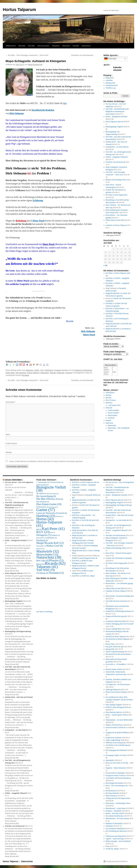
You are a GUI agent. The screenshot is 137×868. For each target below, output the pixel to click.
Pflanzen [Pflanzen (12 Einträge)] (56, 560)
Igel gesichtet (110, 649)
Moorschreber (112, 415)
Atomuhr (117, 70)
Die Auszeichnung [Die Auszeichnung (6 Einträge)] (46, 496)
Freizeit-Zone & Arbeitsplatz (115, 773)
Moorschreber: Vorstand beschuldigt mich (120, 596)
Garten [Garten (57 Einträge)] (46, 510)
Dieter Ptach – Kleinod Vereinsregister (119, 553)
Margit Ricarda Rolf (35, 65)
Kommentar (10, 402)
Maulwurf (56, 46)
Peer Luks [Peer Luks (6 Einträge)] (42, 561)
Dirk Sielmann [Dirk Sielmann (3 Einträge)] (43, 502)
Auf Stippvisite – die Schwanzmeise (118, 684)
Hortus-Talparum (33, 373)
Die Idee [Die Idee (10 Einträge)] (43, 499)
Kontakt (76, 46)
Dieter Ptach (39, 221)
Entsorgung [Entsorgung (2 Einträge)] (53, 507)
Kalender (117, 67)
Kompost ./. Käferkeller (114, 811)
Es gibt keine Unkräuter (114, 738)
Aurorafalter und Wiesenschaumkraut (118, 778)
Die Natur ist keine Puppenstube (117, 195)
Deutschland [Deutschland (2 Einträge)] (54, 494)
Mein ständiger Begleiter (114, 705)
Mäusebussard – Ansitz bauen (116, 808)
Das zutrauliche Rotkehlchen (115, 829)
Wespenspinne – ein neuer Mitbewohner (119, 720)
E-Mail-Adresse (11, 443)
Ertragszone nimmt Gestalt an (116, 775)
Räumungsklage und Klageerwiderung (18, 631)
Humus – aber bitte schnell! (115, 813)
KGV (42, 370)
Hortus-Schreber (113, 413)
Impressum (86, 46)
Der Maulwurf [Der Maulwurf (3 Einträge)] (43, 494)
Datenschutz (112, 425)
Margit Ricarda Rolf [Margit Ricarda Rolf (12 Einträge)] (50, 543)
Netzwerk (66, 46)
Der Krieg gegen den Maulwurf (116, 750)
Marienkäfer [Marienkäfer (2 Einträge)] (41, 546)
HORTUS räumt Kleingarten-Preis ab (85, 558)
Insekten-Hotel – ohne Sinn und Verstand (19, 697)
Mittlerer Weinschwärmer (114, 725)
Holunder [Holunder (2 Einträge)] (59, 516)
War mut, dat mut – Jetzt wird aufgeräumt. (19, 482)
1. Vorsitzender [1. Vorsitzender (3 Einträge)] (43, 482)
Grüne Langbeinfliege (113, 740)
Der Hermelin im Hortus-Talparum (117, 639)
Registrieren (110, 78)
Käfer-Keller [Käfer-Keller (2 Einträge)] (41, 538)
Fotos (108, 846)
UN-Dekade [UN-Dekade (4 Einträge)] (42, 573)
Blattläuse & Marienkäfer (114, 823)
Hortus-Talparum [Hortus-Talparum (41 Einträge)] (49, 524)
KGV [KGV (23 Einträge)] (43, 532)
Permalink (25, 375)
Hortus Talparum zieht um (114, 122)
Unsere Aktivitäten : (14, 480)
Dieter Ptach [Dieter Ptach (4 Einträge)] (57, 499)
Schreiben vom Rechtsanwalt (83, 55)
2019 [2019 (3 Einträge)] (39, 485)
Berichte (22, 46)
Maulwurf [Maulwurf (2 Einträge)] (40, 549)
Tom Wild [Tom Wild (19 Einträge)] (46, 570)
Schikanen (61, 373)
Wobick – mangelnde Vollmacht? (117, 157)
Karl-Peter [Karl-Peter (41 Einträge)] (53, 529)
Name (8, 434)
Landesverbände (113, 410)
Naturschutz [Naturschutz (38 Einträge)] (49, 557)
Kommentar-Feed (112, 85)
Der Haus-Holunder (112, 793)
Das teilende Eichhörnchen (115, 816)
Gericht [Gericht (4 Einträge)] (63, 513)
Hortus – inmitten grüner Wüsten (117, 715)
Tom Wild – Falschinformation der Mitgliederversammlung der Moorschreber (117, 111)
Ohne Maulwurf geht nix (114, 712)
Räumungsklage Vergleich (114, 127)
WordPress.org (111, 88)
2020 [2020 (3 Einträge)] (46, 485)
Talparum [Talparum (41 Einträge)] (47, 567)
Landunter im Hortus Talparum (116, 225)
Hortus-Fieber (110, 644)
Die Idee (31, 46)
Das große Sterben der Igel (115, 647)
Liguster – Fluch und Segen (115, 839)
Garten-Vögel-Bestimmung (115, 652)
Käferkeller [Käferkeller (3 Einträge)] (52, 538)
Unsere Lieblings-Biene (114, 629)
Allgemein (30, 370)
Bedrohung (21, 221)
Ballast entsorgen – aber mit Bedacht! (118, 841)
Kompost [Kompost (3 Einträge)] (55, 535)
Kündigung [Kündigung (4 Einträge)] (42, 540)
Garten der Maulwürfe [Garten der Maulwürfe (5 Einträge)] (47, 513)
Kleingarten (45, 373)
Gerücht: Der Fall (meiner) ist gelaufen (119, 558)
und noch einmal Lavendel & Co (117, 727)
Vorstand (58, 370)
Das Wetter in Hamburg (44, 612)
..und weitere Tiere (114, 405)
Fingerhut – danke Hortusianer (116, 768)
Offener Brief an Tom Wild (115, 220)
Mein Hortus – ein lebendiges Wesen (118, 803)
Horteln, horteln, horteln (114, 669)
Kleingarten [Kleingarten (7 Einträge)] (43, 535)
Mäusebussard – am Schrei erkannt (117, 818)
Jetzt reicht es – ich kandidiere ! (116, 664)
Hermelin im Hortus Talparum (116, 636)
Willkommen (11, 46)
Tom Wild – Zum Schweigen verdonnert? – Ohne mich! (27, 55)
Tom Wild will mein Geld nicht (116, 601)
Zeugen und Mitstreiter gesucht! (116, 616)
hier (65, 103)
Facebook (111, 418)
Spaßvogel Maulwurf (113, 690)
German (110, 59)
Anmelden (109, 80)
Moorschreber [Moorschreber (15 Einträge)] (47, 554)
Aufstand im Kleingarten (83, 370)
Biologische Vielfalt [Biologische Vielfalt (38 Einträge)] (51, 489)
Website (9, 452)
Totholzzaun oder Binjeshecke (116, 836)
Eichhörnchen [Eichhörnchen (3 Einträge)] (42, 507)
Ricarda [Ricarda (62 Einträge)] (55, 563)
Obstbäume (110, 826)
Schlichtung (49, 370)
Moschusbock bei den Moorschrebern (118, 654)
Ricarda (53, 373)
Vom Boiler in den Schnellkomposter (118, 745)
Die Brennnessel (111, 791)
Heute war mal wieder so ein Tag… (118, 763)
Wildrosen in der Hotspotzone (116, 743)
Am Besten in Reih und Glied (116, 621)
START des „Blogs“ (88, 576)
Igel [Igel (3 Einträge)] (39, 529)
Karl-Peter (109, 273)
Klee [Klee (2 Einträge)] (52, 532)
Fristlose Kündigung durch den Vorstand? (120, 624)
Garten (37, 370)
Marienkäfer (110, 760)
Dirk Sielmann (16, 113)
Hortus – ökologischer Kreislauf (116, 117)
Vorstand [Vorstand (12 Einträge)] (56, 573)
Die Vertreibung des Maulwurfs (116, 831)
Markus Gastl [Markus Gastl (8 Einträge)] (55, 546)
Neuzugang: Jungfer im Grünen (116, 755)
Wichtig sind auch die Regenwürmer (118, 798)
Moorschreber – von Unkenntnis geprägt (119, 583)
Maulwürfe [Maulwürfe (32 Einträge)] (48, 551)
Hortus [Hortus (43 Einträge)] (45, 519)
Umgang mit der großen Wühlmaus (118, 733)
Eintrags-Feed (110, 83)
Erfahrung (38, 200)
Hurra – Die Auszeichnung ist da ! (117, 786)
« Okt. (106, 266)
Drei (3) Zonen (43, 46)
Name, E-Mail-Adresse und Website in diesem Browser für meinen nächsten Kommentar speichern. (46, 461)
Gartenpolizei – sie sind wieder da (117, 147)
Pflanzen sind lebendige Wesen (116, 180)
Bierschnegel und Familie (114, 783)
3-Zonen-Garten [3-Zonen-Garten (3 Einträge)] (56, 482)
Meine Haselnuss (111, 796)
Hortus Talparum (19, 9)
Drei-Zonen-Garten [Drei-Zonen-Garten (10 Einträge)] (49, 504)
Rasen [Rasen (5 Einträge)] (40, 564)
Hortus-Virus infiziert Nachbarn (116, 692)
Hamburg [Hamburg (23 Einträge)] (46, 516)
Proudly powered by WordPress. (117, 861)
